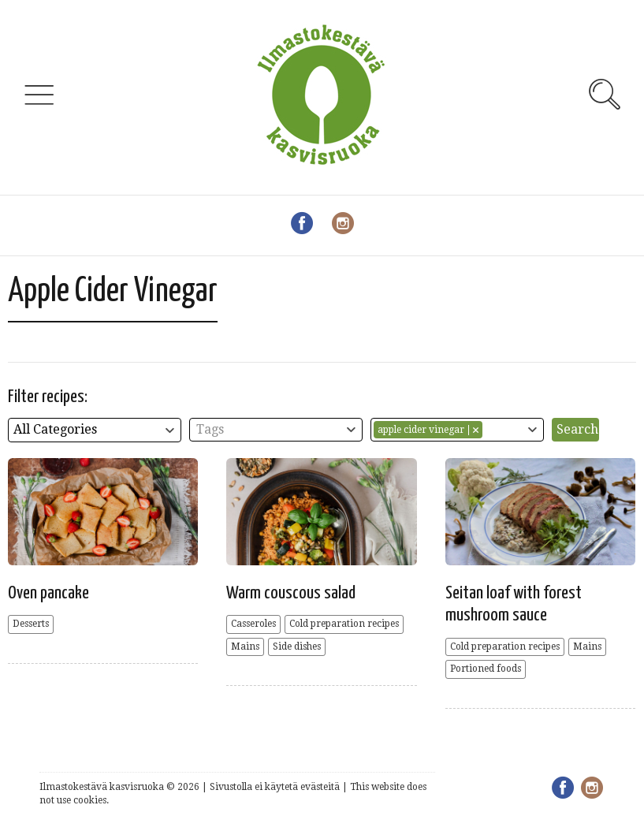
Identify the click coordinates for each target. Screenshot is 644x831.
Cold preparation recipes (344, 624)
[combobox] (95, 430)
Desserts (31, 624)
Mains (245, 647)
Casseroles (253, 624)
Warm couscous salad (291, 593)
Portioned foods (486, 669)
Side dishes (297, 647)
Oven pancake (48, 593)
